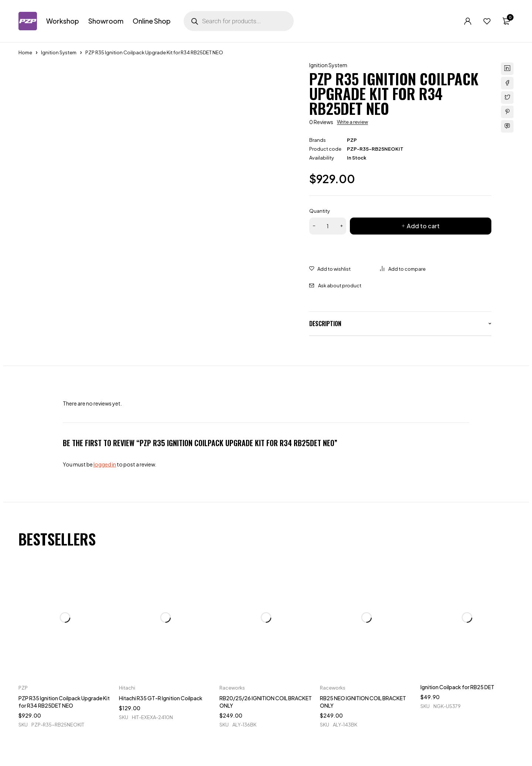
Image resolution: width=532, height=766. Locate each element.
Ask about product (340, 285)
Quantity (320, 211)
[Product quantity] (328, 226)
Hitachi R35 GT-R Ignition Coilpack (161, 698)
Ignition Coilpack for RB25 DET (457, 687)
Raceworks (232, 688)
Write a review (352, 122)
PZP (352, 140)
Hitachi (127, 688)
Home (25, 52)
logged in (105, 464)
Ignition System (59, 52)
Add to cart (423, 226)
